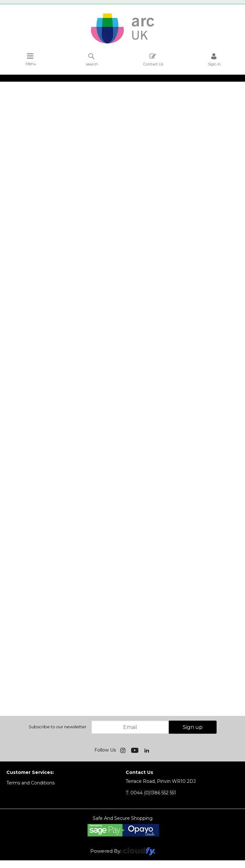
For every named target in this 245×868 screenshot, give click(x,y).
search (92, 59)
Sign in (214, 59)
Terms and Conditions (30, 783)
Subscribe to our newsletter (58, 727)
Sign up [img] (193, 727)
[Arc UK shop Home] (122, 43)
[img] (123, 750)
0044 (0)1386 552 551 (151, 793)
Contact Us (153, 59)
